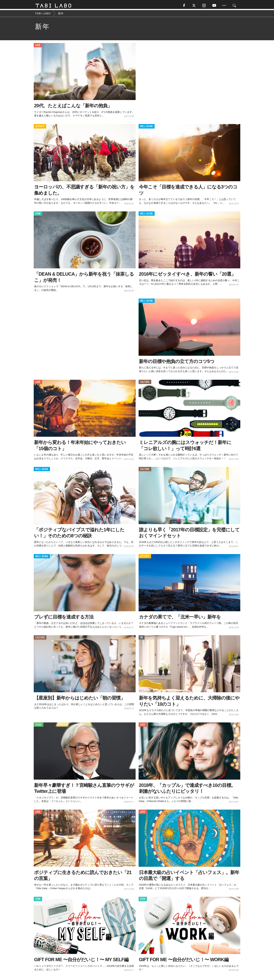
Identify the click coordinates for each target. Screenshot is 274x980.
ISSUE (39, 726)
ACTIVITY (40, 127)
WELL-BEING (147, 127)
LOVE (38, 46)
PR (142, 639)
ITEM (38, 215)
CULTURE (145, 383)
